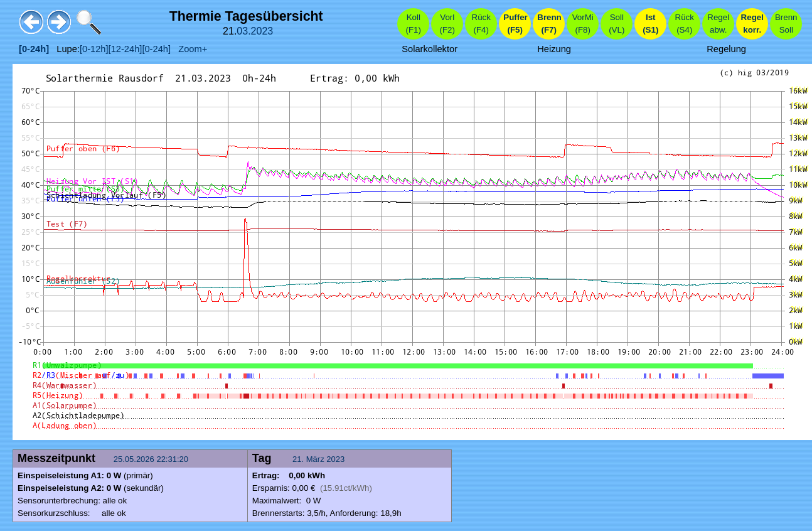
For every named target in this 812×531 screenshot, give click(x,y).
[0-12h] (94, 49)
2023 (262, 31)
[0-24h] (156, 49)
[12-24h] (126, 49)
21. (299, 459)
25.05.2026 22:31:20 (152, 459)
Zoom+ (189, 49)
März (315, 459)
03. (243, 31)
